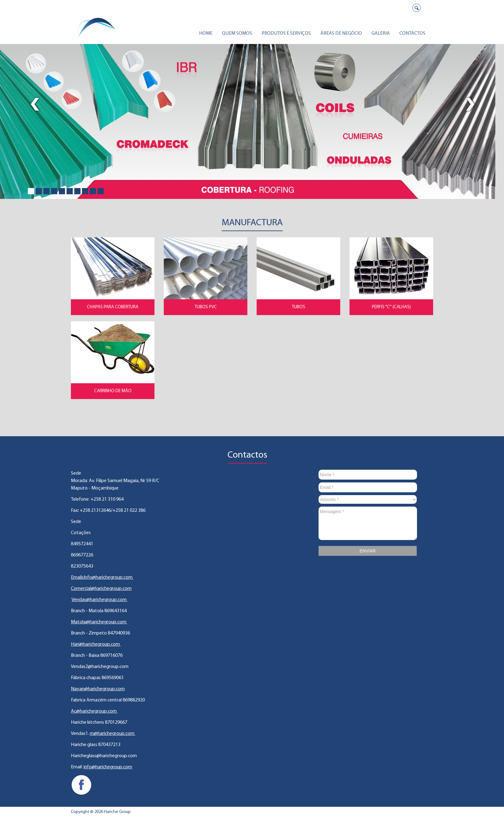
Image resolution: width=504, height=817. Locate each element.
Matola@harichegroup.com (99, 622)
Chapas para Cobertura (113, 307)
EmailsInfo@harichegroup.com (102, 578)
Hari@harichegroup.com (96, 644)
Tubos (299, 307)
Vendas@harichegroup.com (100, 600)
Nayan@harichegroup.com (98, 689)
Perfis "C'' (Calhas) (391, 307)
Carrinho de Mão (113, 391)
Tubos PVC (206, 307)
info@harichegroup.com (108, 767)
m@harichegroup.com (113, 734)
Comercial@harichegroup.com (101, 589)
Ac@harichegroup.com (94, 711)
